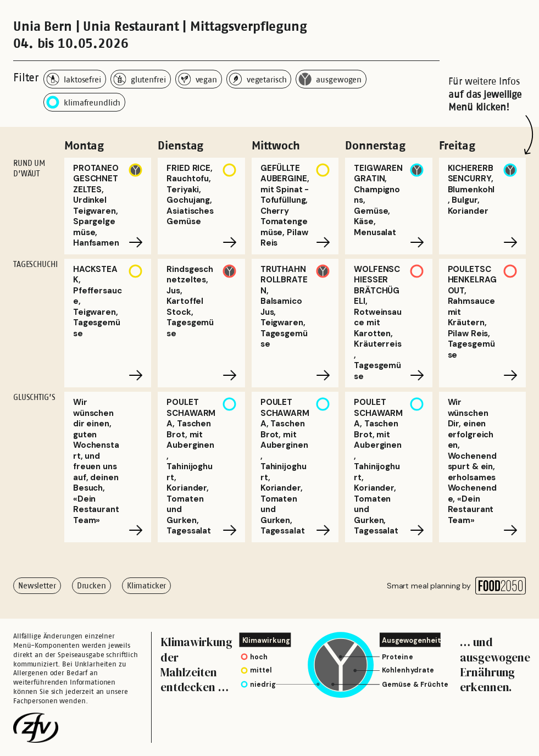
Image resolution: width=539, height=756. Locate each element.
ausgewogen (330, 79)
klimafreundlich (83, 102)
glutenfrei (140, 79)
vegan (198, 79)
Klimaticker (147, 585)
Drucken (91, 585)
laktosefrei (74, 79)
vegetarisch (258, 79)
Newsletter (37, 585)
